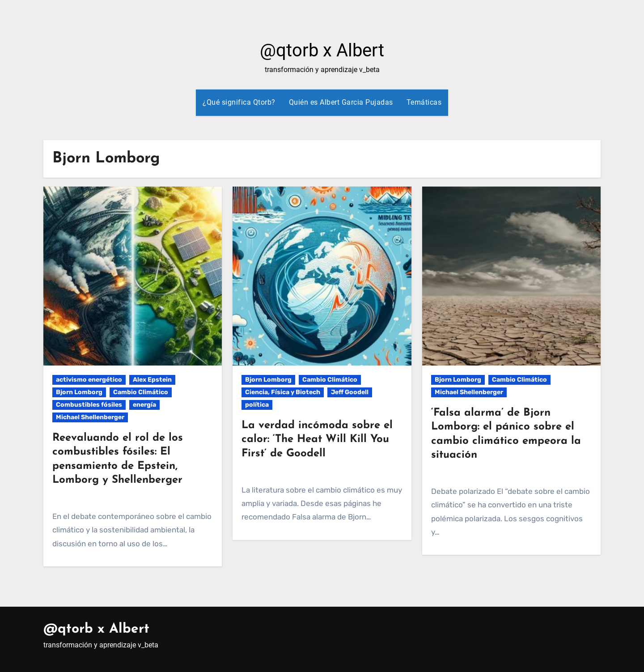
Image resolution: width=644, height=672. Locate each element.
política (257, 405)
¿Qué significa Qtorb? (239, 102)
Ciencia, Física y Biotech (283, 392)
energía (144, 405)
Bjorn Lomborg (79, 392)
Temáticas (424, 102)
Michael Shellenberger (90, 417)
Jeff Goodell (350, 392)
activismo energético (89, 380)
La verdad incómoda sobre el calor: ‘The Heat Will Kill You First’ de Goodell (317, 439)
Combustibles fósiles (89, 405)
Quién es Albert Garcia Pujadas (341, 102)
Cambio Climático (141, 392)
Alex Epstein (152, 380)
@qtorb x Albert (322, 50)
